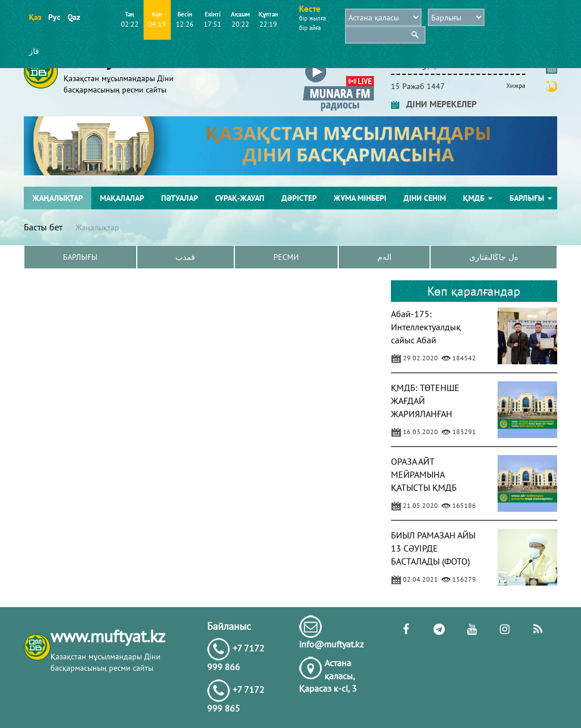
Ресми (286, 257)
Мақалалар (122, 198)
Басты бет (43, 227)
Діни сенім (425, 198)
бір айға (310, 28)
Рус (54, 17)
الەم (384, 257)
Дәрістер (299, 198)
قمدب (185, 257)
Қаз (35, 17)
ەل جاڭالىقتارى (494, 257)
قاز (34, 51)
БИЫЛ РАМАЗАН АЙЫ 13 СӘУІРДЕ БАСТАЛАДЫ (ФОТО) (433, 548)
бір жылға (312, 18)
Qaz (73, 17)
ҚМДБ (478, 198)
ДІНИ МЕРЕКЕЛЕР (434, 104)
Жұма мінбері (360, 198)
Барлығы (531, 198)
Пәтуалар (180, 198)
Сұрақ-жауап (240, 198)
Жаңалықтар (58, 198)
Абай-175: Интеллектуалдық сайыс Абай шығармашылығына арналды (431, 340)
